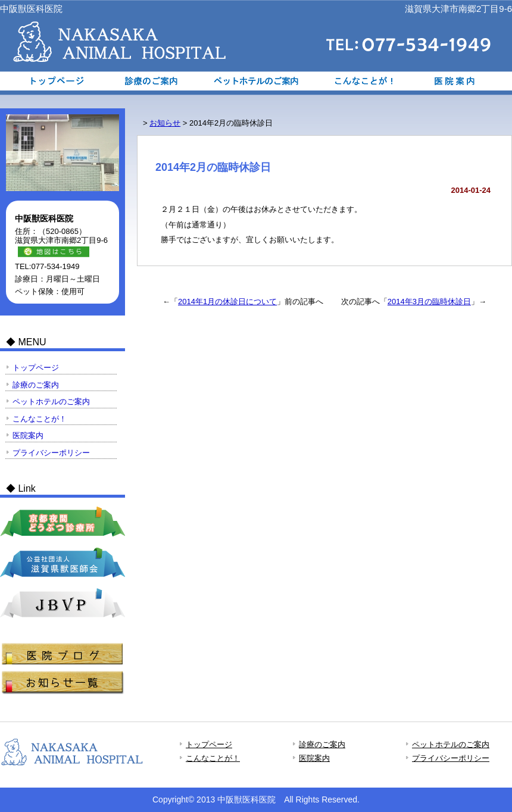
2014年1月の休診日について (227, 302)
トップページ (51, 81)
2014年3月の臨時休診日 (429, 302)
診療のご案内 (154, 81)
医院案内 (461, 81)
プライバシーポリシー (51, 453)
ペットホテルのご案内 (256, 81)
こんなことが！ (358, 81)
